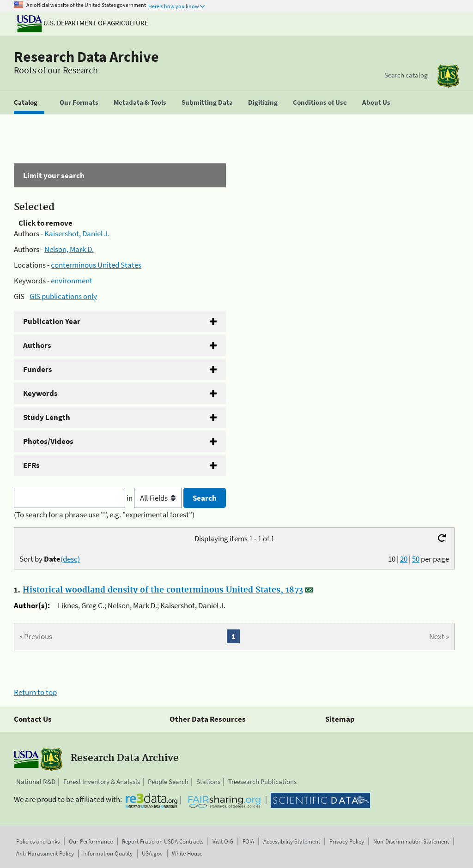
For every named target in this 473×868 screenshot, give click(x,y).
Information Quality (108, 853)
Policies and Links (38, 841)
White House (187, 853)
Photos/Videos (48, 441)
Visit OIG (223, 841)
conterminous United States (96, 265)
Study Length (47, 417)
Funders (38, 369)
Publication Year (52, 321)
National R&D (36, 781)
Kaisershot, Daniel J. (77, 233)
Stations (208, 781)
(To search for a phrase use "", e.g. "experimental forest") (104, 515)
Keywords (40, 393)
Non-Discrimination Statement (411, 841)
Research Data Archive (86, 57)
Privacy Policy (347, 841)
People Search (168, 781)
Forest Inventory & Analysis (102, 781)
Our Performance (91, 841)
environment (72, 281)
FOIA (248, 841)
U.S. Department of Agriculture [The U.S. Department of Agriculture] (83, 23)
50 (416, 559)
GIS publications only (63, 296)
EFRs (31, 465)
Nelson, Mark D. (69, 249)
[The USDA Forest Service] (448, 76)
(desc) (70, 559)
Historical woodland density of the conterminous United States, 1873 (163, 590)
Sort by (50, 559)
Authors (37, 345)
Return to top (35, 692)
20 (404, 559)
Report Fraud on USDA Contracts (163, 841)
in (155, 498)
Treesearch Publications (262, 781)
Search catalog (406, 75)
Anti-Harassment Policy (45, 853)
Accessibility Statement (292, 841)
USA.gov (152, 853)
